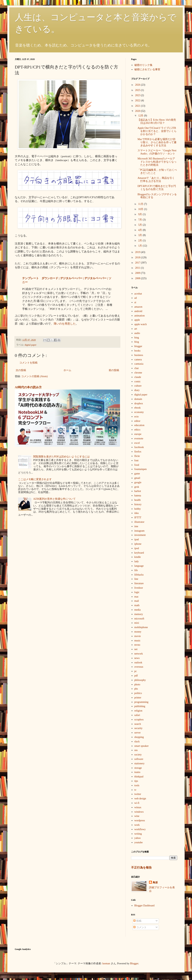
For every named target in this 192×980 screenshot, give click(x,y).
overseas (139, 667)
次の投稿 (21, 370)
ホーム (67, 370)
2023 (138, 95)
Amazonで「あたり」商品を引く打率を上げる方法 (156, 180)
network (139, 654)
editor (137, 421)
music (137, 641)
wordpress (140, 820)
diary (137, 390)
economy (139, 412)
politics (138, 693)
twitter (138, 794)
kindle (138, 557)
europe (138, 434)
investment (140, 535)
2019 (138, 252)
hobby (138, 509)
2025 (138, 90)
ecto (137, 417)
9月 (140, 214)
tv (135, 790)
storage (138, 768)
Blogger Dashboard (144, 906)
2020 (138, 111)
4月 (140, 230)
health (138, 500)
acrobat (138, 294)
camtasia (139, 364)
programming (141, 702)
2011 (138, 268)
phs (136, 689)
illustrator (139, 522)
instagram (139, 531)
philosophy (140, 680)
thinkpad (139, 777)
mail (137, 601)
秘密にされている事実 (147, 69)
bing (137, 338)
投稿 (137, 921)
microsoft (139, 619)
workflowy (140, 829)
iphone (138, 544)
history (138, 504)
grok (137, 487)
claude (138, 377)
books (137, 351)
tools (137, 785)
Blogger (134, 963)
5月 (140, 225)
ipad (137, 539)
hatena (138, 496)
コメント (140, 927)
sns (136, 750)
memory (139, 614)
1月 (140, 246)
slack (137, 742)
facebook (139, 447)
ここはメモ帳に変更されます (35, 479)
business (139, 355)
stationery (139, 763)
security (138, 728)
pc (136, 671)
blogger (138, 346)
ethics (137, 430)
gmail (137, 478)
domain (138, 399)
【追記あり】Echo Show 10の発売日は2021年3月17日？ (157, 121)
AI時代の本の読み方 (28, 387)
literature (139, 583)
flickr (137, 456)
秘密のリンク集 (143, 65)
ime (136, 526)
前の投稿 (114, 370)
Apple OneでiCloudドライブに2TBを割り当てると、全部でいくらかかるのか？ (157, 131)
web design (140, 799)
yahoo (138, 838)
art (136, 329)
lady (137, 561)
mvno (137, 645)
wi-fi (137, 803)
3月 (140, 235)
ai (135, 302)
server (138, 733)
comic (138, 382)
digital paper (31, 345)
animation (140, 316)
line (136, 579)
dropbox (139, 403)
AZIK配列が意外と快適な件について (54, 499)
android (138, 311)
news (137, 658)
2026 (138, 85)
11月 (141, 204)
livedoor (139, 588)
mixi (137, 623)
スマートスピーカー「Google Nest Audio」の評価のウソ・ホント (157, 152)
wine (137, 816)
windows (139, 812)
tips (136, 781)
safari (137, 715)
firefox (138, 452)
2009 (138, 273)
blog (137, 342)
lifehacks (139, 575)
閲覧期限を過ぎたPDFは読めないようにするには (61, 457)
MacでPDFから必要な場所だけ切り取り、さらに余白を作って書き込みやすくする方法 (157, 142)
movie (138, 636)
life (136, 570)
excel (137, 443)
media (138, 610)
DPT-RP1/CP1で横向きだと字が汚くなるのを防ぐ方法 (157, 188)
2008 (138, 278)
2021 (138, 106)
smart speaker (142, 746)
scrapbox (139, 720)
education (139, 425)
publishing (140, 706)
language (139, 566)
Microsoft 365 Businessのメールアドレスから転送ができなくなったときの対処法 (157, 162)
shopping (139, 737)
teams (137, 772)
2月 (140, 241)
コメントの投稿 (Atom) (34, 376)
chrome (138, 373)
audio (137, 333)
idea (137, 513)
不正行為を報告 (141, 868)
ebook (138, 408)
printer (138, 698)
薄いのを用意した (65, 324)
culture (138, 386)
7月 (140, 220)
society (138, 755)
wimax (138, 807)
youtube (139, 842)
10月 (141, 209)
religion (138, 711)
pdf (136, 676)
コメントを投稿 (28, 363)
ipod (137, 548)
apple (137, 320)
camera (138, 360)
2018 (138, 258)
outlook (138, 663)
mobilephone (141, 627)
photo (137, 684)
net (136, 649)
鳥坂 (155, 882)
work (137, 825)
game (137, 474)
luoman (106, 963)
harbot (138, 491)
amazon (138, 307)
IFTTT (138, 517)
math (137, 605)
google (138, 482)
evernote (139, 439)
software (139, 759)
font (137, 460)
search (138, 724)
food (137, 465)
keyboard (139, 553)
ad (136, 298)
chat (137, 368)
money (138, 632)
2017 (138, 263)
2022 (138, 100)
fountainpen (141, 469)
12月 (141, 116)
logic (137, 592)
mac (137, 597)
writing (138, 834)
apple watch (141, 324)
